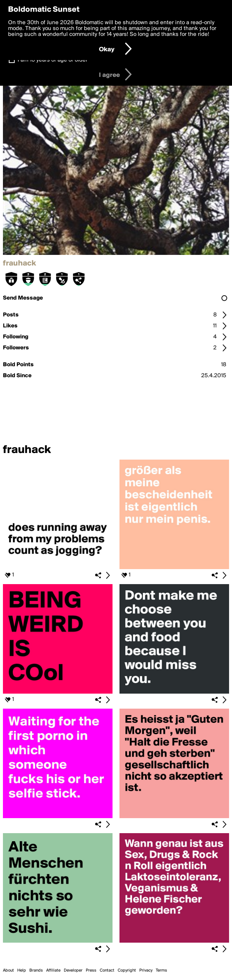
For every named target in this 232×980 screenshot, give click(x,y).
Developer (73, 970)
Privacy (146, 970)
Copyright (127, 970)
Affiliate (53, 970)
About (8, 970)
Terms (161, 970)
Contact (107, 970)
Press (91, 970)
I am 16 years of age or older (53, 60)
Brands (36, 970)
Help (22, 970)
